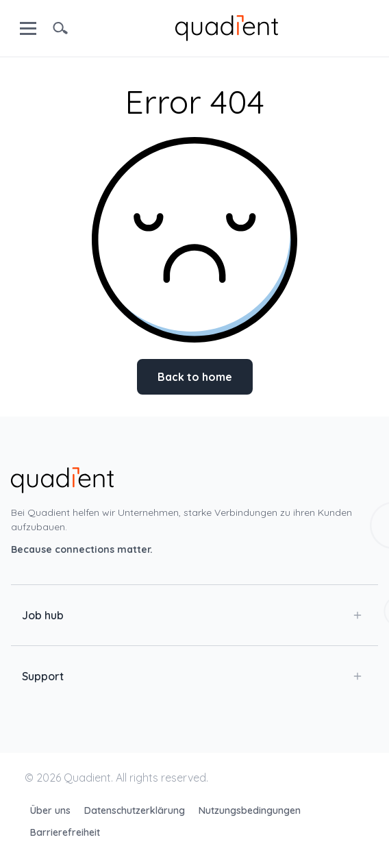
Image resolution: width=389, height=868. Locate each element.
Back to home (195, 377)
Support (192, 676)
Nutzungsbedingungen (250, 810)
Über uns (52, 810)
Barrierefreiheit (65, 832)
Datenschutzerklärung (136, 810)
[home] (227, 27)
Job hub (192, 615)
